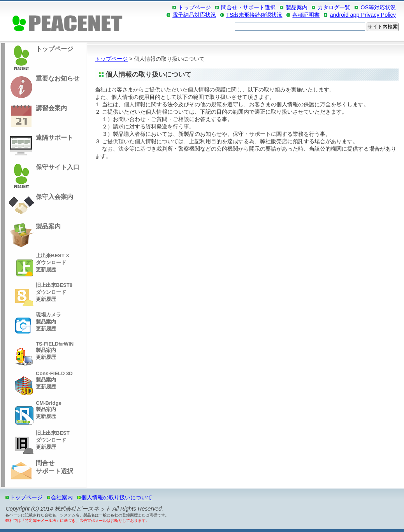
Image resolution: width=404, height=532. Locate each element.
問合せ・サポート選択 (248, 7)
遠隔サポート (40, 146)
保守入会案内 (40, 205)
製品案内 (297, 7)
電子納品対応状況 (194, 15)
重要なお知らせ (43, 87)
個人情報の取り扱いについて (117, 497)
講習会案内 (37, 117)
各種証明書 (306, 15)
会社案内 (62, 497)
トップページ (195, 7)
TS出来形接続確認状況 (254, 15)
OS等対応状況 (378, 7)
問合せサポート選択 (40, 472)
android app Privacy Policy (363, 15)
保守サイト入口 (43, 176)
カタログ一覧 (334, 7)
